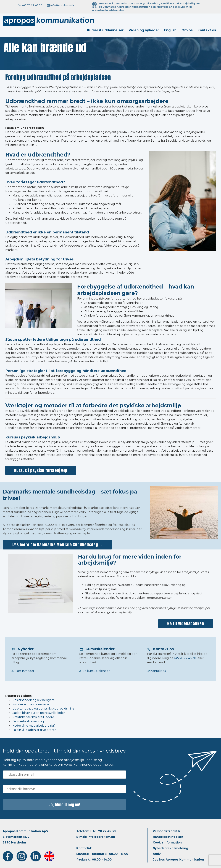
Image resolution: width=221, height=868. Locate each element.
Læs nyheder (25, 671)
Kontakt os (207, 30)
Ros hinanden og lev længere (34, 700)
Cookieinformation (167, 843)
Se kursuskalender (95, 671)
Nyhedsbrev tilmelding (171, 848)
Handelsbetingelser (168, 837)
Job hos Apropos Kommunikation (178, 860)
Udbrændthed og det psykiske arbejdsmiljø (43, 709)
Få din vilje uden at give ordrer (34, 730)
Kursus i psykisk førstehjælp (41, 470)
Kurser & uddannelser (105, 30)
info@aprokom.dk (62, 5)
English (170, 30)
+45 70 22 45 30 (32, 5)
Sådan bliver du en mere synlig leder (39, 713)
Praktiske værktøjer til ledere (33, 717)
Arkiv (157, 854)
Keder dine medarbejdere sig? (34, 726)
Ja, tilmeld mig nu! (64, 805)
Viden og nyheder (144, 30)
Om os (187, 30)
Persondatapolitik (166, 831)
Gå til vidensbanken (186, 623)
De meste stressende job (30, 721)
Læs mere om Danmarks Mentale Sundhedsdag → (57, 545)
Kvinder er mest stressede (31, 704)
